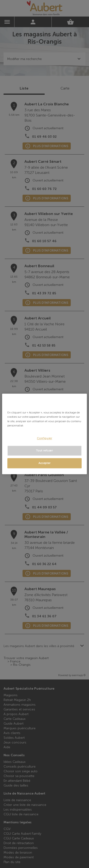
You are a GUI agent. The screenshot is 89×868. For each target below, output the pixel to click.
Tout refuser (44, 451)
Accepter (44, 463)
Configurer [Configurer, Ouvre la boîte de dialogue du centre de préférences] (44, 438)
